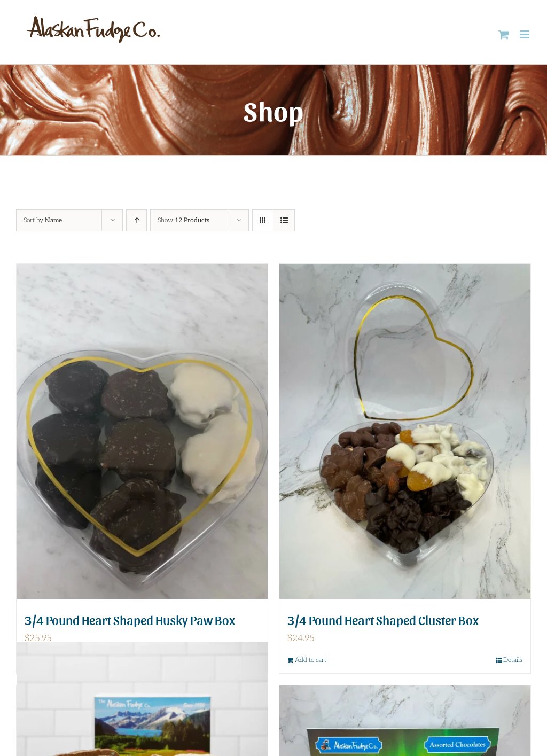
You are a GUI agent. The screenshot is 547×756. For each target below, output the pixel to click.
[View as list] (284, 220)
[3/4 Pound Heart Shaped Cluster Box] (405, 431)
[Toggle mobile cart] (504, 34)
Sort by (43, 220)
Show (183, 220)
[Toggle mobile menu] (525, 34)
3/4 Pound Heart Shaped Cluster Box (383, 619)
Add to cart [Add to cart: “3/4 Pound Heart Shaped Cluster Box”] (311, 660)
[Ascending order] (136, 220)
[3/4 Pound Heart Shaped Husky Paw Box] (142, 431)
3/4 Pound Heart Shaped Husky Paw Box (130, 619)
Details (513, 660)
